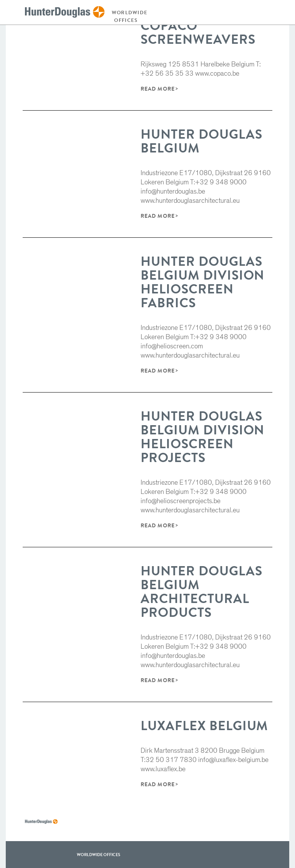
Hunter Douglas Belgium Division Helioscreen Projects (202, 437)
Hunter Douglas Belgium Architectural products (201, 592)
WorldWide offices (99, 855)
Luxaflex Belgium (204, 726)
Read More (157, 89)
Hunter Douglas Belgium (201, 141)
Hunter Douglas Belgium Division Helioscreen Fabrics (202, 282)
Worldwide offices (128, 16)
